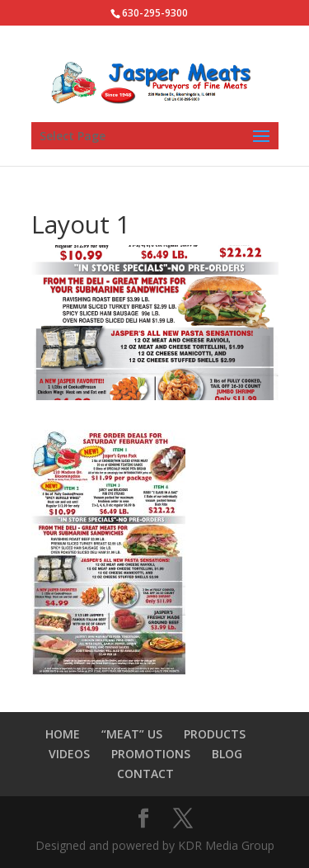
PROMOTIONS (151, 754)
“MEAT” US (132, 734)
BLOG (227, 754)
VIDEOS (69, 754)
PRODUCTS (215, 734)
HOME (63, 734)
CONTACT (145, 774)
